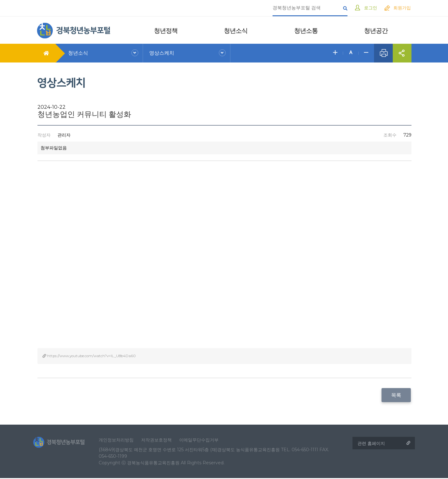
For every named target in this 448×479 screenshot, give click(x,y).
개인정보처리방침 (120, 440)
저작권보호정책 (160, 440)
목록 (397, 395)
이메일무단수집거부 (203, 440)
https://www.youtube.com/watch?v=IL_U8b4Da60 (91, 356)
